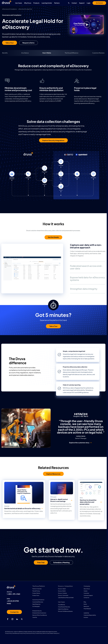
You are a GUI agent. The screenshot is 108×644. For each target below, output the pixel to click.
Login (89, 3)
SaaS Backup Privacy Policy (19, 633)
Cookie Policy (39, 633)
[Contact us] (14, 612)
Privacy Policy (8, 633)
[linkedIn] (17, 619)
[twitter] (22, 619)
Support (82, 3)
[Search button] (68, 3)
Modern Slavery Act (54, 633)
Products (36, 3)
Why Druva (28, 3)
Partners (57, 3)
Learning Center (47, 3)
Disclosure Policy (31, 633)
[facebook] (8, 619)
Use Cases (19, 3)
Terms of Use (46, 633)
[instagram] (12, 619)
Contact (74, 3)
